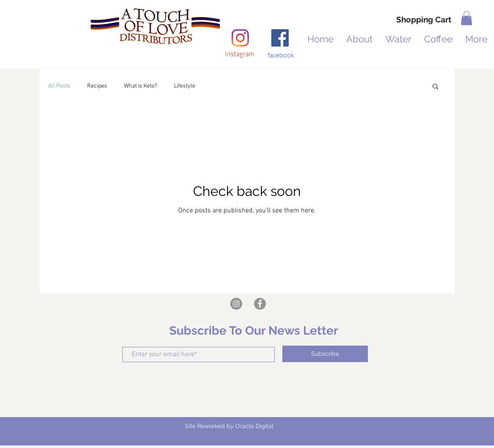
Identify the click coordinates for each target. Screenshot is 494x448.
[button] (466, 18)
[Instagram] (240, 38)
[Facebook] (280, 38)
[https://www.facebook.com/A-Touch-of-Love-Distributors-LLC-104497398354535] (260, 304)
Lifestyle (185, 86)
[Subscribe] (325, 354)
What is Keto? (141, 86)
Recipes (97, 86)
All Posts (59, 86)
